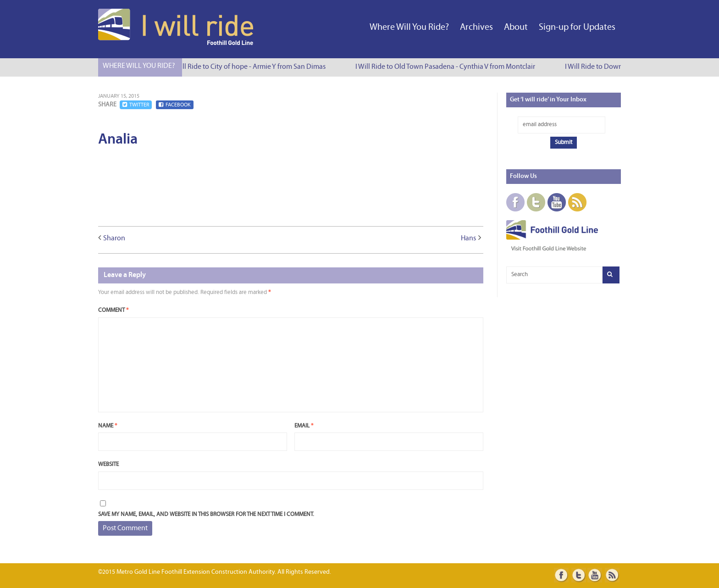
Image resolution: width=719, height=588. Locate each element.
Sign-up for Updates (577, 28)
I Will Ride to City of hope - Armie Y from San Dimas (250, 67)
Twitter (136, 105)
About (516, 28)
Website (108, 464)
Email (304, 426)
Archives (476, 28)
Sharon (114, 239)
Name (108, 426)
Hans (468, 239)
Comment (113, 310)
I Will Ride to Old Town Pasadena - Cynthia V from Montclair (447, 67)
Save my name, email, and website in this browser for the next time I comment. (206, 514)
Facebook (175, 105)
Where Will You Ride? (409, 28)
